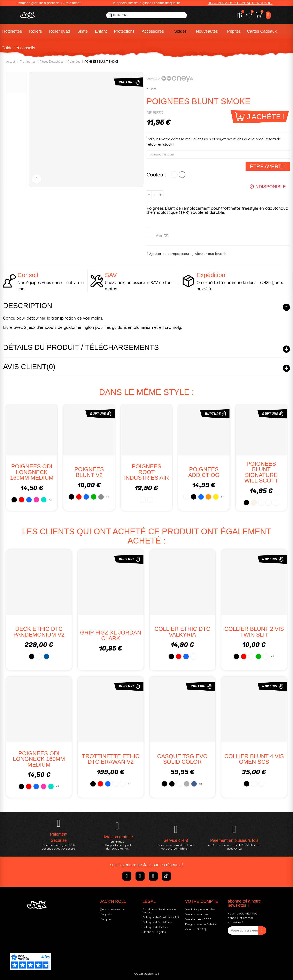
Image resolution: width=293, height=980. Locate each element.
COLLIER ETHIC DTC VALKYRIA (182, 632)
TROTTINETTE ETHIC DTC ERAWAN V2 (111, 759)
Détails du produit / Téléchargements (81, 347)
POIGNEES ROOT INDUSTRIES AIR (146, 472)
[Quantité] (155, 195)
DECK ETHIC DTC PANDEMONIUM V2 (39, 632)
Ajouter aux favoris (210, 254)
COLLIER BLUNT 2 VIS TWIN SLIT (254, 632)
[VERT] (182, 175)
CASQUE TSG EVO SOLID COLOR (182, 759)
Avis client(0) (29, 367)
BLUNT (151, 89)
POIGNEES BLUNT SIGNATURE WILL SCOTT (261, 472)
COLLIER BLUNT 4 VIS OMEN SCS (254, 759)
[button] (240, 3)
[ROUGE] (174, 175)
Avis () (162, 235)
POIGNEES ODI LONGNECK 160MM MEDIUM (32, 472)
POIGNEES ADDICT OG (204, 472)
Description (28, 306)
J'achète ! (266, 117)
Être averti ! (268, 166)
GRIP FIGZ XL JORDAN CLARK (111, 635)
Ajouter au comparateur (169, 254)
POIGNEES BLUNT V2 (89, 472)
